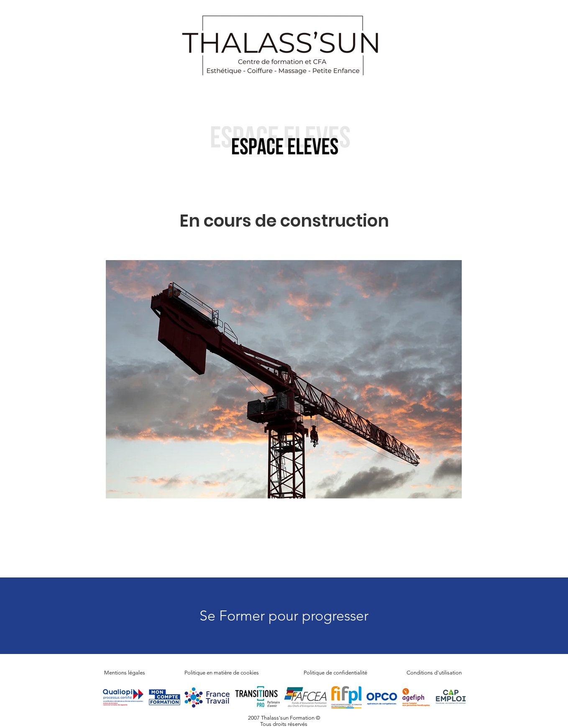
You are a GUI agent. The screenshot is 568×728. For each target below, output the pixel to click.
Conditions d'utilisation (434, 673)
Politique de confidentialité (335, 673)
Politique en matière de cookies (222, 673)
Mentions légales (125, 673)
